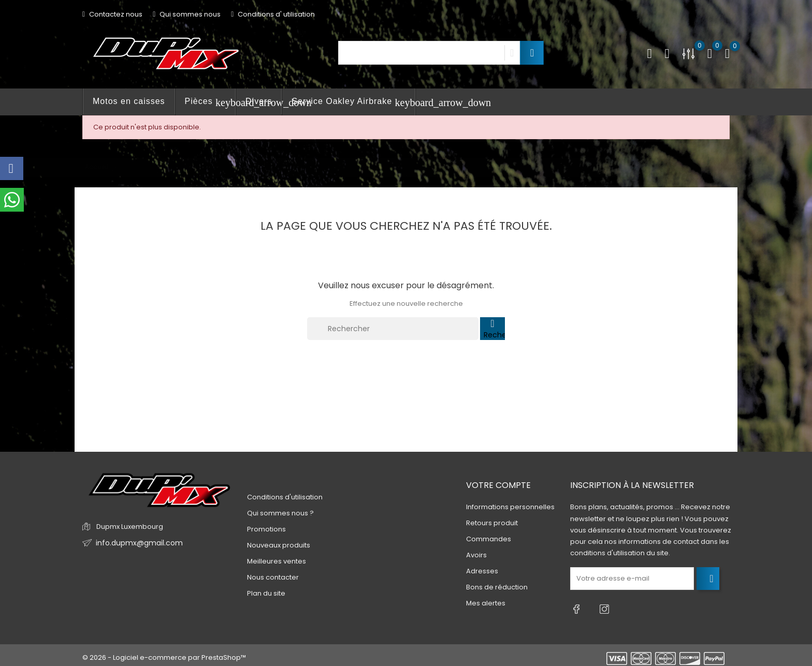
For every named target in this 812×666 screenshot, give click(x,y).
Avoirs (476, 556)
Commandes (489, 539)
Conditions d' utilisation (273, 14)
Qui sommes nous (187, 14)
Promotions (266, 529)
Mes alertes (486, 604)
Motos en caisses (129, 101)
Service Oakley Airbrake (353, 102)
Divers (259, 101)
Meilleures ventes (277, 561)
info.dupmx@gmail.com (136, 543)
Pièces (210, 102)
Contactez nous (112, 14)
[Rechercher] (393, 329)
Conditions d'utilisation (285, 497)
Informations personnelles (510, 507)
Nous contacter (273, 577)
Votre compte (498, 485)
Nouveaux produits (279, 545)
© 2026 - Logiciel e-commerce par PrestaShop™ (164, 653)
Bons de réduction (497, 588)
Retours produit (492, 523)
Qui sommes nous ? (280, 513)
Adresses (482, 572)
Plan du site (266, 593)
